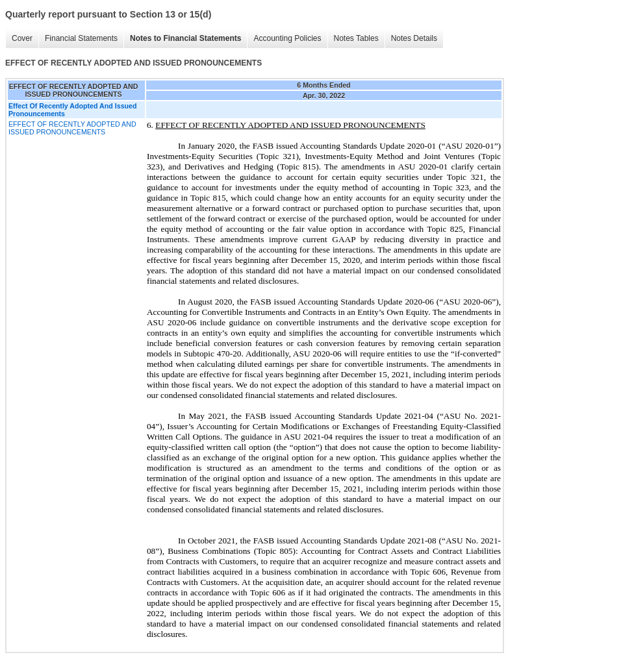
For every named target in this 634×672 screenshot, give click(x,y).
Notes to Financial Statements (182, 39)
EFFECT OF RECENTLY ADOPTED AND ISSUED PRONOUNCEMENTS (72, 128)
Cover (19, 39)
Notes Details (411, 39)
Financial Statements (78, 39)
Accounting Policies (284, 39)
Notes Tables (353, 39)
